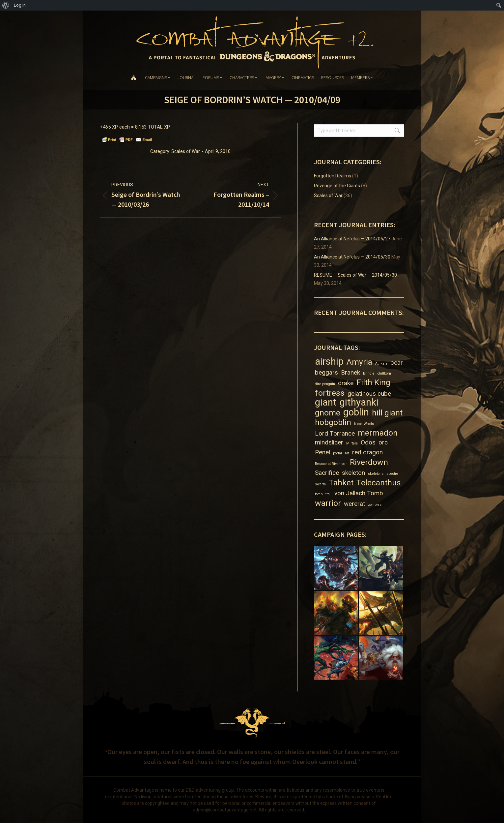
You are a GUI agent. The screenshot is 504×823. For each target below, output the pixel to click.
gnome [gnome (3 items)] (328, 413)
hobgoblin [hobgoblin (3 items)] (333, 422)
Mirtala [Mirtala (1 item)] (352, 443)
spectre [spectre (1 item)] (392, 474)
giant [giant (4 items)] (326, 402)
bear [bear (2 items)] (397, 363)
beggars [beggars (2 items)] (326, 372)
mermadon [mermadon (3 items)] (378, 433)
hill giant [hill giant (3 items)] (387, 413)
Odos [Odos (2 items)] (368, 442)
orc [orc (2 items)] (383, 442)
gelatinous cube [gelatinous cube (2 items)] (369, 394)
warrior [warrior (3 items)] (328, 503)
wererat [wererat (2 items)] (354, 504)
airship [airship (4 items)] (329, 362)
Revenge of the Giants (337, 186)
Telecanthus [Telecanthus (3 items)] (379, 483)
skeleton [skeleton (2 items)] (353, 473)
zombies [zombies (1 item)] (375, 505)
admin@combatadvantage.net (225, 810)
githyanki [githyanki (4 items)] (359, 402)
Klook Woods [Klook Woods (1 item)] (364, 424)
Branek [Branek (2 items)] (350, 372)
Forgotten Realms (333, 176)
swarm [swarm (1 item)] (320, 484)
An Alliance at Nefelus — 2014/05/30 (352, 257)
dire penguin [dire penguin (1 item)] (325, 384)
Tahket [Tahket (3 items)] (341, 483)
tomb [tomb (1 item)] (319, 494)
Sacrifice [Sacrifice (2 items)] (327, 473)
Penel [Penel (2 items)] (322, 452)
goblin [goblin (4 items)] (356, 412)
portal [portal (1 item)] (337, 453)
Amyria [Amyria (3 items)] (359, 362)
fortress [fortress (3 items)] (330, 393)
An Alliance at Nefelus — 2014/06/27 (352, 239)
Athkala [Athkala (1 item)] (381, 364)
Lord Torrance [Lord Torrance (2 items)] (335, 433)
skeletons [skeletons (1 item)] (376, 474)
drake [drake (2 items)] (346, 383)
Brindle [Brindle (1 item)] (369, 373)
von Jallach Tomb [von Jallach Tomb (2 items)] (359, 493)
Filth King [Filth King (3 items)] (373, 382)
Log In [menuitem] (20, 5)
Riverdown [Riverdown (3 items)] (369, 462)
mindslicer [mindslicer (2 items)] (329, 442)
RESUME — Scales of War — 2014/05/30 (355, 275)
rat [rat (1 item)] (347, 453)
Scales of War (186, 151)
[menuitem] (6, 5)
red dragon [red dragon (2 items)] (367, 452)
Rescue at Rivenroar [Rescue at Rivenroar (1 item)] (331, 464)
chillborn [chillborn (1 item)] (384, 373)
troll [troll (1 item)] (328, 494)
